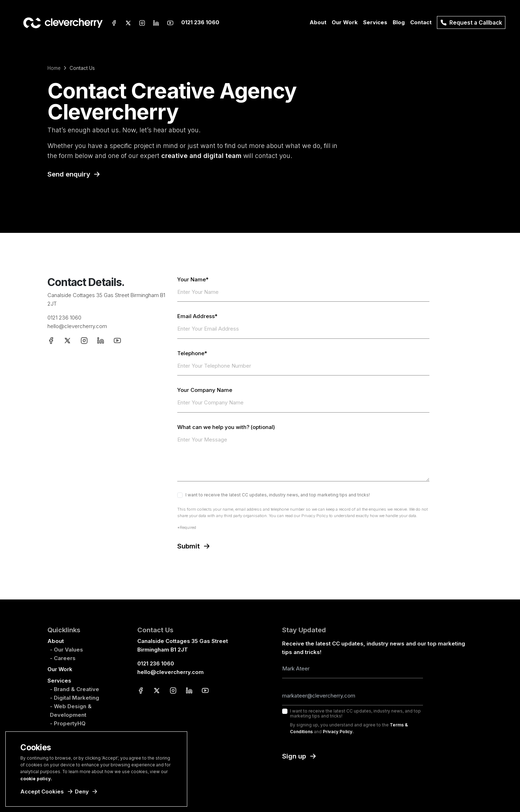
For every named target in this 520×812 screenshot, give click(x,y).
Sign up (294, 756)
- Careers (63, 658)
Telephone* (192, 353)
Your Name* (193, 280)
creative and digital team (201, 156)
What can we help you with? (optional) (226, 427)
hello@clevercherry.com (77, 326)
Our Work (345, 22)
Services (59, 681)
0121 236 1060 (200, 22)
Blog (399, 22)
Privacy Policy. (338, 732)
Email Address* (197, 316)
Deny (82, 791)
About (56, 641)
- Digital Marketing (75, 698)
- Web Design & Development (71, 711)
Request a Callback (471, 23)
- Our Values (67, 650)
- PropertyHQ (68, 723)
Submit (188, 546)
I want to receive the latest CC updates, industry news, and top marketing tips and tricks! (278, 495)
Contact (421, 22)
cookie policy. (36, 779)
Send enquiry (69, 174)
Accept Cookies (42, 791)
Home (54, 68)
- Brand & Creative (75, 689)
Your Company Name (205, 390)
